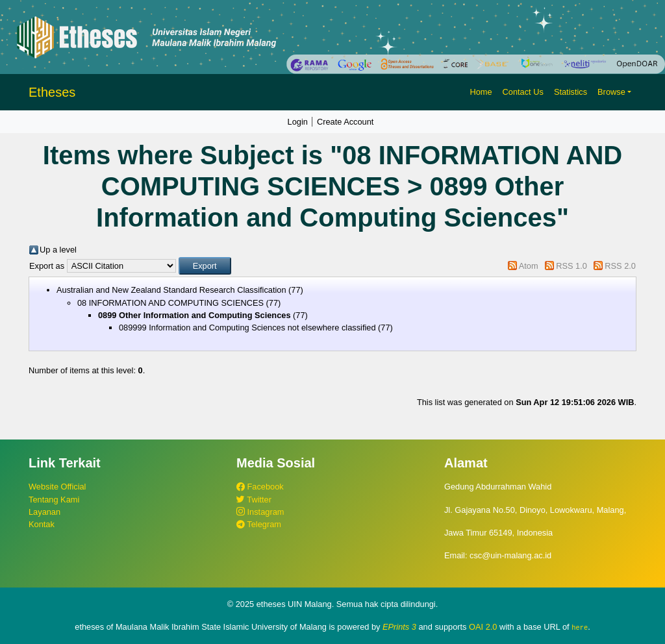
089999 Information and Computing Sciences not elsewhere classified (247, 328)
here (580, 627)
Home (481, 92)
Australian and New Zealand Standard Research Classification (171, 290)
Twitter (254, 500)
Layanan (44, 512)
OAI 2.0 (483, 627)
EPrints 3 (399, 627)
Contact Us (523, 92)
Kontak (42, 524)
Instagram (260, 512)
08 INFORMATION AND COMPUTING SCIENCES (170, 303)
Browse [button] (611, 92)
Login (298, 122)
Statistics (571, 92)
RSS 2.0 (620, 266)
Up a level (58, 250)
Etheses (52, 92)
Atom (529, 266)
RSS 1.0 (571, 266)
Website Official (57, 487)
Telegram (259, 524)
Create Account (345, 122)
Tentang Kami (54, 500)
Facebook (260, 487)
